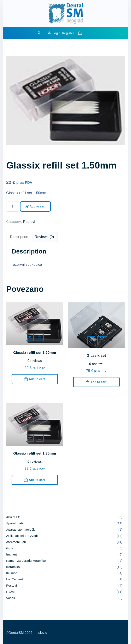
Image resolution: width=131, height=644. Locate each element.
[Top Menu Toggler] (122, 33)
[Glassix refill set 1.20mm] (30, 337)
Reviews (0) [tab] (44, 237)
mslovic (41, 633)
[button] (81, 33)
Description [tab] (19, 237)
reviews (35, 361)
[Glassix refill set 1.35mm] (30, 438)
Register (68, 33)
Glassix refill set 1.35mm (35, 453)
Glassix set (96, 356)
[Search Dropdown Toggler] (39, 33)
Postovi (29, 222)
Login (56, 33)
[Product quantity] (13, 206)
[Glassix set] (91, 340)
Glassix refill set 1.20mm (35, 353)
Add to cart (38, 206)
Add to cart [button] (40, 337)
